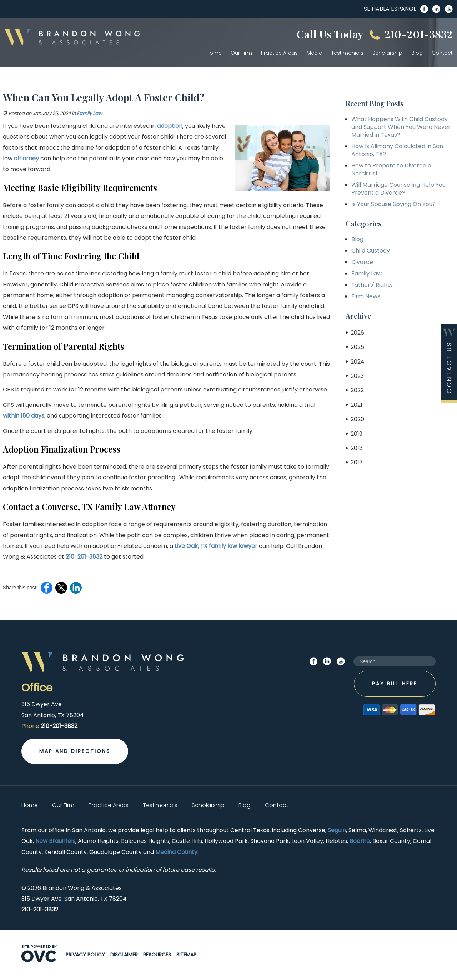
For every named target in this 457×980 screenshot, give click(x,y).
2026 (355, 333)
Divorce (362, 262)
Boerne (360, 841)
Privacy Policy (85, 955)
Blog (417, 53)
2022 (355, 390)
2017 (354, 462)
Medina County (176, 852)
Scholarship (387, 53)
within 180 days (24, 416)
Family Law (89, 113)
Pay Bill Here (395, 684)
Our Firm (241, 53)
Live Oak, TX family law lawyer (216, 546)
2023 (355, 376)
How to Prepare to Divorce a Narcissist (391, 169)
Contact (442, 53)
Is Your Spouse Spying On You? (393, 204)
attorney (26, 158)
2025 (355, 347)
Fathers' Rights (372, 285)
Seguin (337, 830)
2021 (354, 405)
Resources (157, 955)
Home (214, 53)
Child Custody (371, 251)
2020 (355, 419)
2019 (354, 434)
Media (315, 53)
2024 (355, 362)
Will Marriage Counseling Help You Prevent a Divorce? (398, 189)
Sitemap (186, 955)
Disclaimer (124, 955)
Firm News (366, 296)
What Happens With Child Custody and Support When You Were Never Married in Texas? (401, 127)
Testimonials (347, 53)
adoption (170, 126)
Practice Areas (279, 53)
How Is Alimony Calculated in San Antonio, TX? (397, 150)
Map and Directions (75, 751)
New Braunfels (55, 841)
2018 (354, 448)
